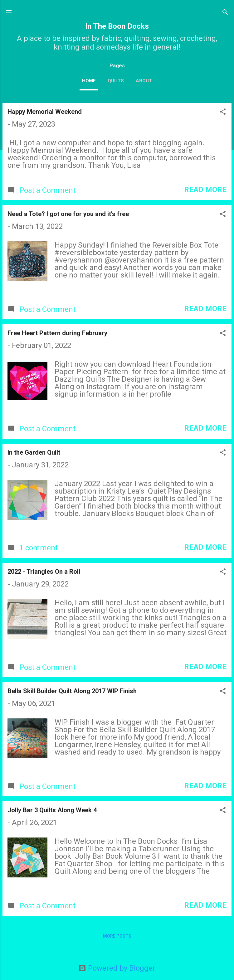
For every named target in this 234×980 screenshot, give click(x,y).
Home (89, 81)
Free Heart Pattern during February (57, 333)
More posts (117, 936)
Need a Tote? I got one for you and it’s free (68, 214)
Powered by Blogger (117, 968)
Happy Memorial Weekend (45, 112)
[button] (223, 112)
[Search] (225, 13)
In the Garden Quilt (34, 452)
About (144, 81)
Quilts (116, 81)
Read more (205, 190)
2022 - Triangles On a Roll (44, 572)
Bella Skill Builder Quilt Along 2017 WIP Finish (72, 691)
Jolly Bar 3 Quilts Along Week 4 (52, 810)
